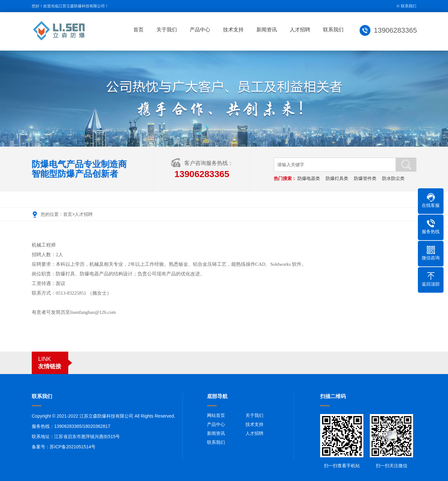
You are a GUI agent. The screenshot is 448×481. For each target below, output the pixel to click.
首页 (140, 30)
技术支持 (235, 30)
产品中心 (201, 30)
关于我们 (168, 30)
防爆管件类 (366, 178)
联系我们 (409, 6)
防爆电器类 (309, 178)
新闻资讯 (268, 30)
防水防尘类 (394, 178)
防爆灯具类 (337, 178)
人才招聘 (301, 30)
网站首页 (216, 415)
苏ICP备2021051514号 (73, 447)
